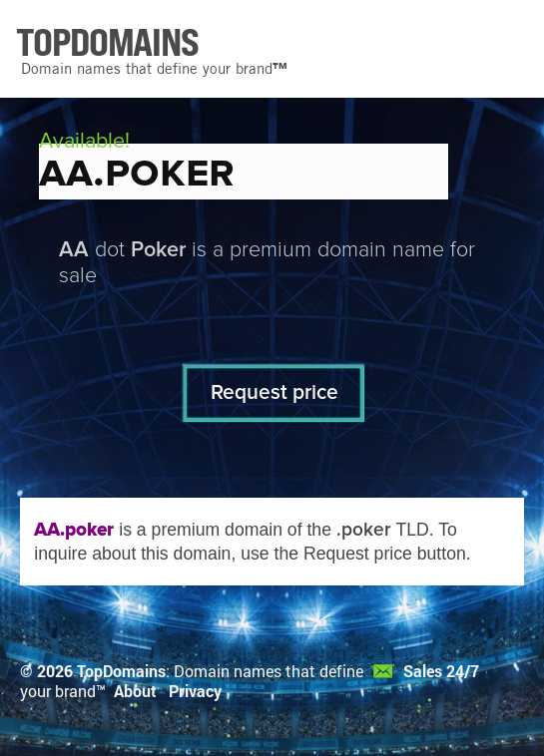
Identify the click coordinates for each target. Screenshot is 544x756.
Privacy (195, 691)
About (135, 691)
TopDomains (121, 671)
